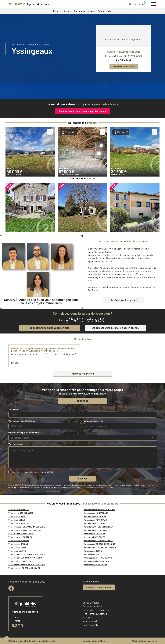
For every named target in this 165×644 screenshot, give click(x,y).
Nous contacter (91, 625)
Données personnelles (94, 641)
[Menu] (154, 4)
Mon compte (136, 4)
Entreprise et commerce (96, 610)
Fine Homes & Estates (95, 614)
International (90, 621)
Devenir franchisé (92, 606)
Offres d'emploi (91, 603)
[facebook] (11, 588)
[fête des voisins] (82, 91)
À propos (87, 617)
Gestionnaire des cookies (145, 641)
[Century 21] (29, 4)
